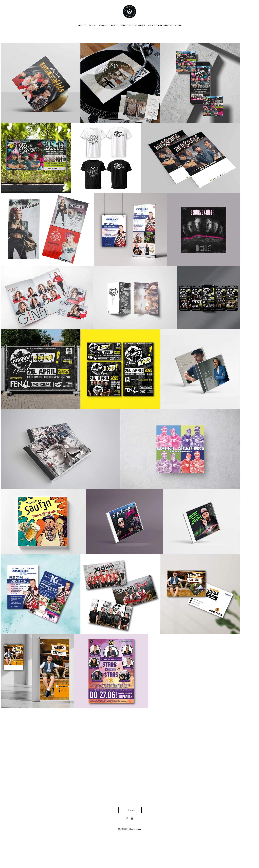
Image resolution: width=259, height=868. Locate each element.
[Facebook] (127, 818)
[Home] (130, 810)
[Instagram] (132, 818)
